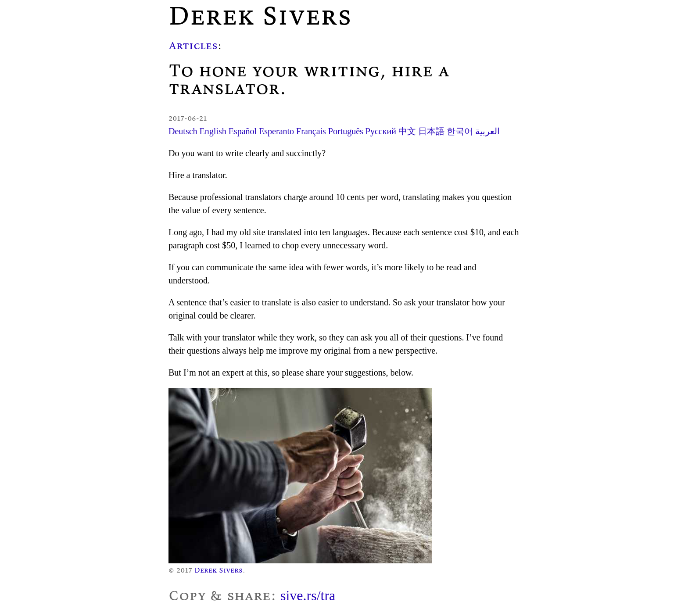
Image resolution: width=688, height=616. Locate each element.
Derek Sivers (219, 570)
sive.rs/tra (308, 595)
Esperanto (276, 131)
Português (346, 131)
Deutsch (183, 131)
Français (311, 131)
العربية (487, 131)
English (213, 131)
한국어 (460, 131)
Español (243, 131)
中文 (407, 131)
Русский (381, 131)
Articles (193, 45)
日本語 (431, 131)
